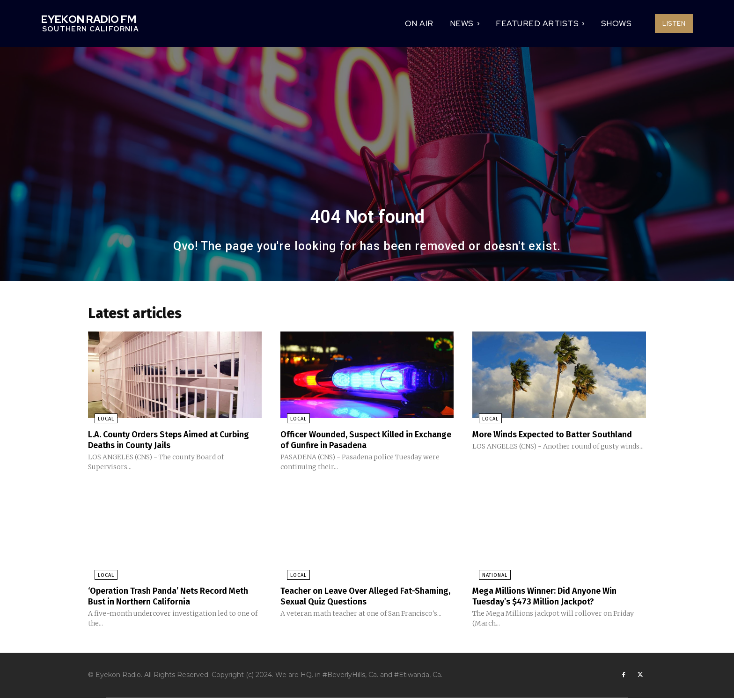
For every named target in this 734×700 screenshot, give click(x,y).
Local (99, 422)
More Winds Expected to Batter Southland (539, 442)
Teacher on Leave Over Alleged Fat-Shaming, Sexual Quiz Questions (357, 597)
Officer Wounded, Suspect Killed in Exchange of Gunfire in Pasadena (355, 442)
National (488, 577)
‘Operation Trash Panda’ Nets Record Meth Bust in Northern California (166, 597)
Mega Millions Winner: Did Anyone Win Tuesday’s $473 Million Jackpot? (553, 597)
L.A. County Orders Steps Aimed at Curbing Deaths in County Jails (162, 442)
